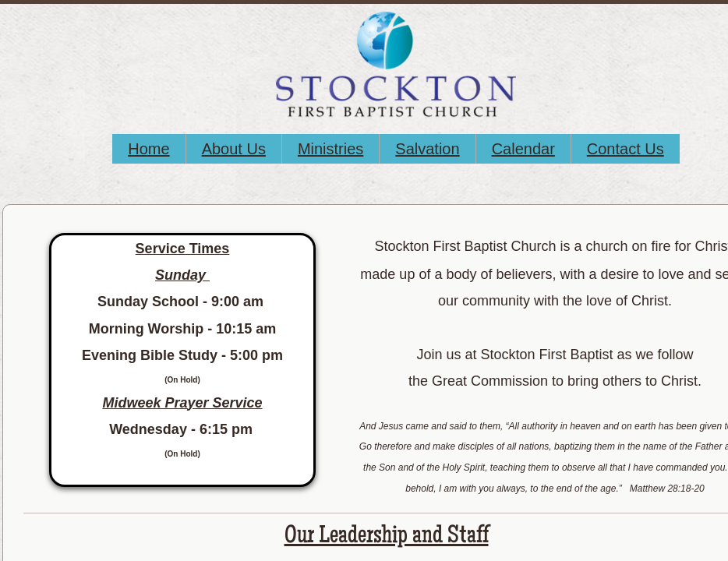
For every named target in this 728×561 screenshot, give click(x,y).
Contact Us (626, 149)
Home (148, 149)
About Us (234, 149)
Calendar (523, 149)
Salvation (427, 149)
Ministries (330, 149)
